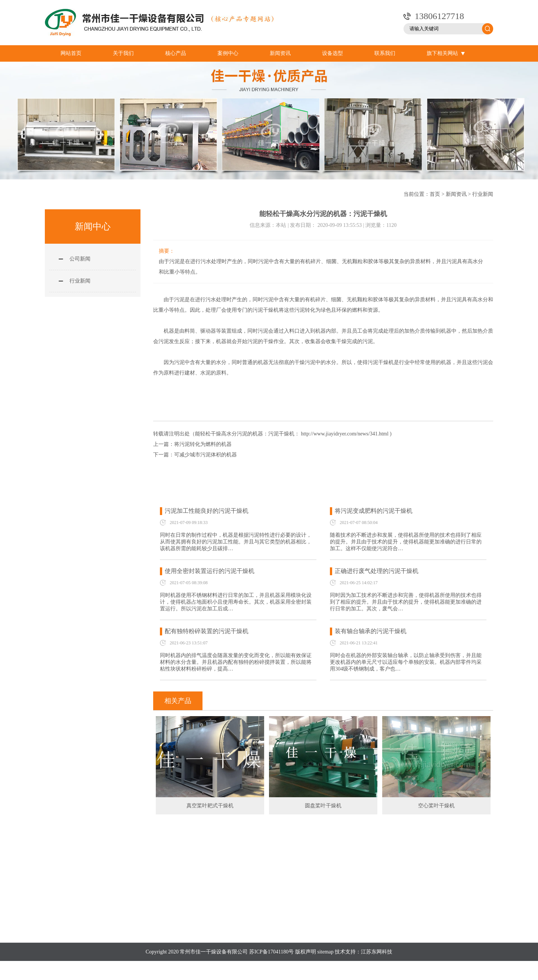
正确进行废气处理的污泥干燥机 (377, 571)
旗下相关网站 (446, 53)
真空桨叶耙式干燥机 (210, 806)
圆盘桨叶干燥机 (323, 806)
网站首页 (71, 53)
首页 (435, 194)
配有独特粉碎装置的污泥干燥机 (207, 631)
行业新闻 (483, 194)
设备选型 (333, 53)
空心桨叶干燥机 (436, 806)
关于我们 (123, 53)
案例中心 (228, 53)
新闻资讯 (280, 53)
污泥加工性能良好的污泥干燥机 (207, 511)
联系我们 (385, 53)
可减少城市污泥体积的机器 (205, 455)
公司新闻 (80, 259)
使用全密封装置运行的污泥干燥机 (210, 571)
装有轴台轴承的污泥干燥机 (371, 631)
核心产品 (176, 53)
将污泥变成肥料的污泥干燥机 (374, 511)
